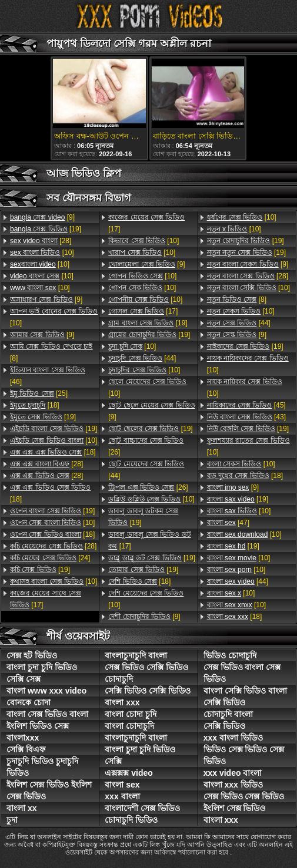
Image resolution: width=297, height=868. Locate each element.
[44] (142, 358)
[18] (35, 405)
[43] (246, 417)
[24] (50, 558)
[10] (42, 253)
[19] (46, 229)
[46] (48, 376)
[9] (42, 217)
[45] (246, 405)
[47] (228, 523)
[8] (51, 352)
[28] (41, 241)
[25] (39, 393)
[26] (146, 446)
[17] (46, 599)
